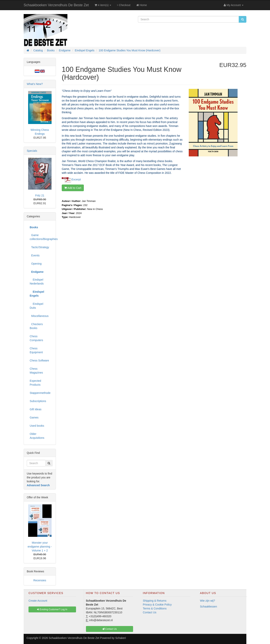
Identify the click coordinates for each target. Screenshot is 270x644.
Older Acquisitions (37, 436)
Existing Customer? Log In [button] (52, 609)
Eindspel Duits (36, 306)
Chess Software (39, 360)
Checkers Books (36, 326)
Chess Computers (36, 338)
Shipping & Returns (155, 601)
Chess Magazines (36, 371)
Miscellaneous (39, 316)
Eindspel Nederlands (37, 282)
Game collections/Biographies (41, 237)
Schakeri (121, 638)
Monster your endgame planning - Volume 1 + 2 (40, 547)
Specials (32, 151)
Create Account (38, 601)
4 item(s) (103, 5)
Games (34, 417)
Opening (36, 264)
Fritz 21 (40, 195)
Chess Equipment (36, 350)
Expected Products (35, 383)
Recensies (40, 580)
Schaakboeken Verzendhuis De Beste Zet (56, 5)
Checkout (124, 5)
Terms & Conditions (155, 608)
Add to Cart (73, 188)
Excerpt (76, 179)
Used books (37, 426)
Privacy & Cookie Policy (157, 605)
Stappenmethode (40, 393)
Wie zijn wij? (208, 601)
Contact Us (150, 612)
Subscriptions (38, 401)
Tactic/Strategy (39, 247)
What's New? (35, 84)
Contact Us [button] (110, 629)
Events (35, 255)
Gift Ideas (36, 409)
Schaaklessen (209, 607)
